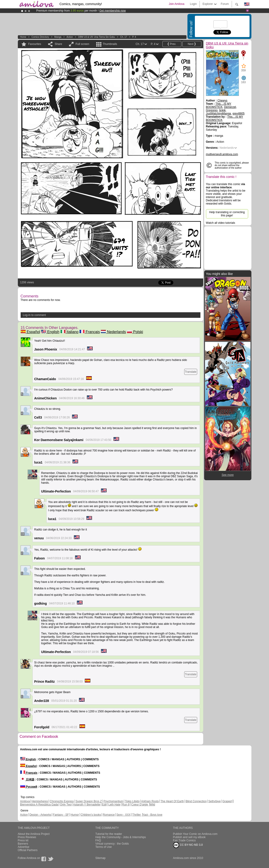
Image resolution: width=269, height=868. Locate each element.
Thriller (137, 815)
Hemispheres (40, 801)
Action (70, 37)
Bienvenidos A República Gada (39, 805)
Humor (75, 815)
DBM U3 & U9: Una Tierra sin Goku (97, 37)
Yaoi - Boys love (152, 815)
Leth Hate (114, 805)
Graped (227, 801)
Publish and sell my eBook (189, 837)
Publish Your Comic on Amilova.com (195, 834)
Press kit (23, 840)
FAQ (98, 840)
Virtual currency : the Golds (112, 844)
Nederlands (113, 332)
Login (193, 4)
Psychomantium (113, 801)
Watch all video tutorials (221, 223)
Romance (109, 815)
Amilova (25, 801)
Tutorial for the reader (109, 834)
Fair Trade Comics (184, 840)
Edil (104, 805)
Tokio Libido (132, 801)
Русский (29, 787)
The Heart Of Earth (172, 801)
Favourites (35, 44)
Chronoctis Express (62, 801)
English (50, 332)
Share (58, 44)
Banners (23, 844)
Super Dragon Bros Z (89, 801)
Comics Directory (40, 37)
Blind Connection (196, 801)
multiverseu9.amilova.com (222, 154)
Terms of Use (104, 847)
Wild (152, 805)
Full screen (82, 44)
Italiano (70, 332)
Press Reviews (27, 837)
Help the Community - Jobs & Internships (121, 837)
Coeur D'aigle (140, 805)
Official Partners (28, 850)
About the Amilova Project (34, 834)
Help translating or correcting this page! (227, 214)
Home (23, 37)
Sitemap (101, 858)
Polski (135, 332)
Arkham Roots (150, 801)
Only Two (66, 805)
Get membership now (113, 11)
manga (58, 37)
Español (30, 332)
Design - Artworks (40, 815)
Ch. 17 (124, 37)
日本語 (27, 780)
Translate (191, 372)
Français (90, 332)
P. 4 (134, 37)
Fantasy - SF (61, 815)
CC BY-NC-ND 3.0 (188, 845)
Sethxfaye (214, 801)
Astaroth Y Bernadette (87, 805)
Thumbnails (110, 44)
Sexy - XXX (123, 815)
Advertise (24, 847)
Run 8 (126, 805)
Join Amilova (176, 4)
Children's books (91, 815)
